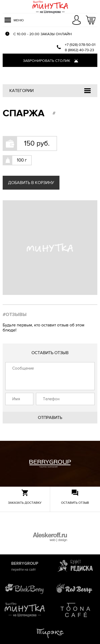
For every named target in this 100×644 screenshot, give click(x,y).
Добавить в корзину (31, 183)
